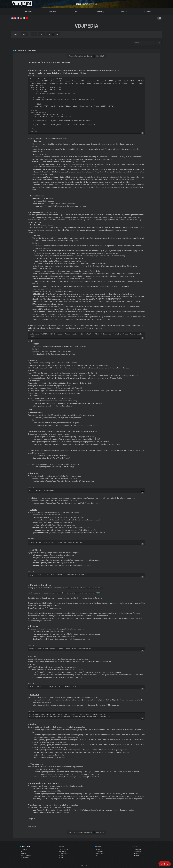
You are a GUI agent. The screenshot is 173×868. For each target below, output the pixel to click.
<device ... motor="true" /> (91, 588)
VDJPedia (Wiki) (64, 853)
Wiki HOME (100, 56)
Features (24, 853)
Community (100, 12)
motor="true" (71, 588)
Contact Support (64, 850)
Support (124, 12)
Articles (61, 856)
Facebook (137, 850)
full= (47, 608)
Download (52, 12)
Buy (76, 12)
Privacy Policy (100, 853)
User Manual (63, 852)
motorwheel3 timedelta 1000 (88, 593)
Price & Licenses (26, 856)
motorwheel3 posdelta (62, 593)
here (52, 227)
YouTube (137, 852)
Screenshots (25, 857)
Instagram (138, 853)
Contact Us (100, 852)
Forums (61, 857)
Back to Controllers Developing (80, 56)
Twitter (137, 856)
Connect (148, 12)
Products (29, 12)
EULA (98, 856)
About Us (99, 850)
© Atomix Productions (86, 866)
